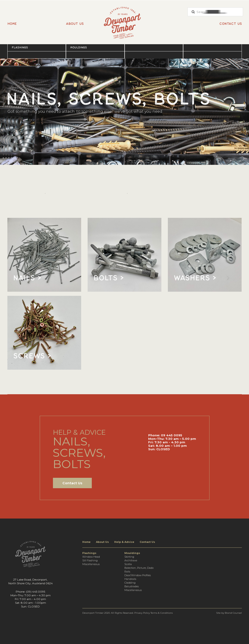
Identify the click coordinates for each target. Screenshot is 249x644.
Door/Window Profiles (138, 575)
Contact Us (72, 483)
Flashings (20, 48)
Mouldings (79, 48)
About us (75, 24)
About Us (102, 542)
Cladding (130, 583)
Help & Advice (124, 542)
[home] (125, 20)
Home (12, 24)
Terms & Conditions (162, 613)
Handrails (130, 579)
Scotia (128, 564)
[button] (37, 48)
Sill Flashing (90, 560)
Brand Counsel (233, 613)
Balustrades (132, 586)
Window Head (91, 557)
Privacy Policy (142, 613)
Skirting (129, 557)
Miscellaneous (91, 564)
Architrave (131, 560)
